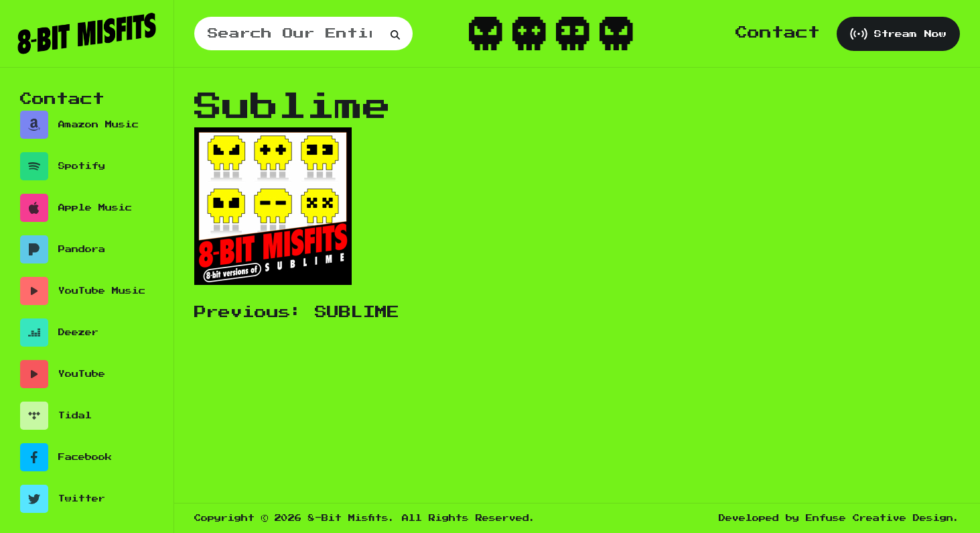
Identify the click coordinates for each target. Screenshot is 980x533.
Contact (778, 33)
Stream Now (898, 34)
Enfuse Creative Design (880, 518)
